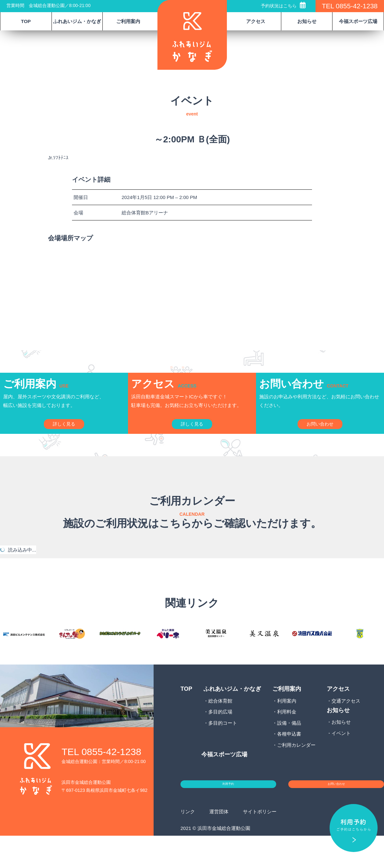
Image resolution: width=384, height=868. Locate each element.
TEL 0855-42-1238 (350, 6)
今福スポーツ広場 (358, 21)
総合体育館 (220, 725)
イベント (341, 758)
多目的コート (223, 748)
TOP (26, 21)
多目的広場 (220, 737)
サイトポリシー (260, 844)
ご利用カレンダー (296, 770)
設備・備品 (289, 748)
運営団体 (219, 844)
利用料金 (287, 737)
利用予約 (228, 813)
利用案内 (287, 725)
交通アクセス (346, 725)
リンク (188, 844)
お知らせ (341, 747)
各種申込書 (289, 759)
